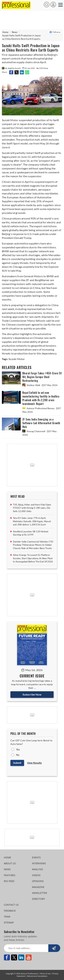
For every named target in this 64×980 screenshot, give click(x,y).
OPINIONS (38, 881)
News (15, 32)
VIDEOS (36, 875)
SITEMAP (9, 922)
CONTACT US (11, 905)
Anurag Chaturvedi (34, 431)
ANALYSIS (38, 869)
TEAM (7, 917)
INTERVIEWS (39, 863)
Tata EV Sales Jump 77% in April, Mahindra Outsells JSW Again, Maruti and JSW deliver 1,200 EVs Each (32, 521)
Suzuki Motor (17, 359)
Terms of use (45, 974)
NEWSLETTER (40, 893)
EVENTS (36, 857)
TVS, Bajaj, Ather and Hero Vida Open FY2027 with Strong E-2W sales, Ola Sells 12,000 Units (32, 508)
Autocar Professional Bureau (39, 408)
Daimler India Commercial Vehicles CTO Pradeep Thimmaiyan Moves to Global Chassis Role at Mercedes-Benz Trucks (33, 545)
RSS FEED (9, 881)
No (18, 755)
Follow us (55, 32)
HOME (8, 857)
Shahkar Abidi (31, 385)
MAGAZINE (38, 887)
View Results (34, 763)
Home (5, 32)
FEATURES (10, 875)
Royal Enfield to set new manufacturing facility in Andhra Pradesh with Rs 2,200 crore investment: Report (41, 398)
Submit (17, 763)
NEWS (7, 869)
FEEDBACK (10, 911)
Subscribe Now (32, 694)
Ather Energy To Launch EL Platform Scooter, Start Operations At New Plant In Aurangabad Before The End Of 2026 (33, 558)
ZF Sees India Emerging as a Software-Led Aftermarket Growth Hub (41, 423)
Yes (18, 749)
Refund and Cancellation (37, 976)
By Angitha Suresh (12, 68)
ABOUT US (10, 863)
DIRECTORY (39, 899)
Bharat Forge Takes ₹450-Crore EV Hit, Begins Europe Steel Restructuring (42, 377)
